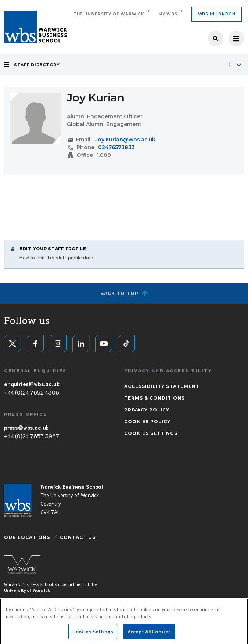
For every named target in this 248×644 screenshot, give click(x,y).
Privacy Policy (147, 410)
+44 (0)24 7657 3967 (31, 436)
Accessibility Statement (162, 386)
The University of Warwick (109, 14)
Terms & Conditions (154, 398)
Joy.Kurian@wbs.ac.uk (125, 140)
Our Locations (27, 537)
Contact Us (78, 537)
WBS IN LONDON (217, 14)
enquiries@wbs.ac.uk (32, 384)
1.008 (104, 155)
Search (216, 39)
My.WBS (168, 14)
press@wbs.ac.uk (26, 427)
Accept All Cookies (149, 633)
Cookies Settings (151, 433)
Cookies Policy (147, 422)
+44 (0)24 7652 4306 (31, 392)
